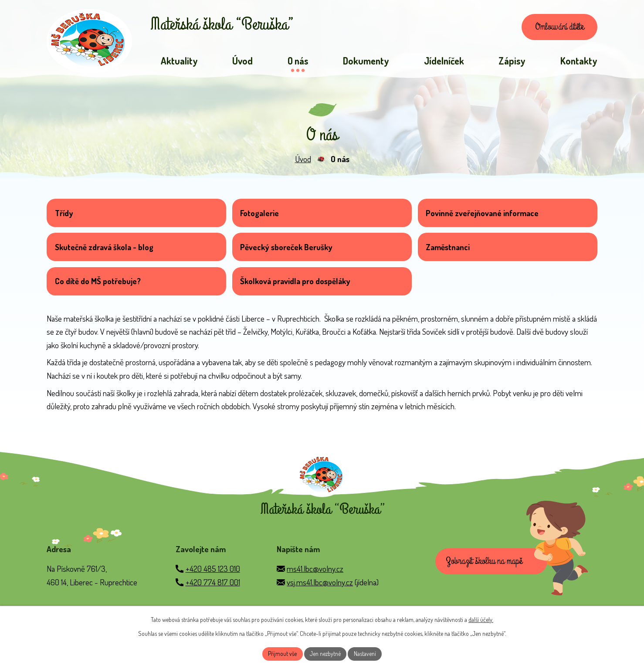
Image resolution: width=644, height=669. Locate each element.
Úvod (303, 162)
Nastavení (366, 654)
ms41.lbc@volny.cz (315, 582)
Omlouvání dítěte (556, 28)
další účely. (481, 619)
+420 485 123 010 (213, 582)
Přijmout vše (282, 654)
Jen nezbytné (325, 654)
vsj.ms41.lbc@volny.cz (320, 596)
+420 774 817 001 (213, 596)
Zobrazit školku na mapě (487, 576)
